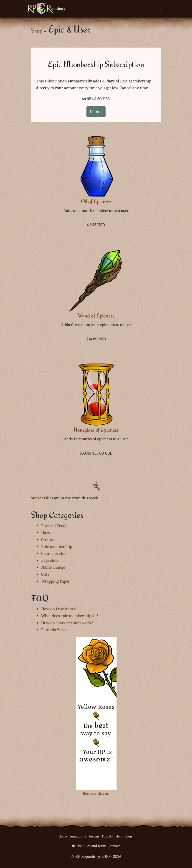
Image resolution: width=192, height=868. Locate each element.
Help (119, 836)
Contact (114, 846)
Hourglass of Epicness (96, 430)
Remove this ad (96, 793)
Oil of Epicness (96, 201)
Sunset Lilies (42, 498)
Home (63, 836)
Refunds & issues (56, 630)
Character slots (54, 553)
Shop (37, 30)
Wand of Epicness (96, 316)
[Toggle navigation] (160, 9)
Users (46, 533)
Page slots (50, 560)
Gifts (45, 574)
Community (78, 836)
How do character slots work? (67, 623)
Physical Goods (54, 526)
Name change (53, 567)
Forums (94, 836)
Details (96, 112)
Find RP (108, 836)
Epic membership (57, 547)
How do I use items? (59, 609)
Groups (48, 540)
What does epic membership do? (70, 616)
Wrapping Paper (56, 581)
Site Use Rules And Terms (89, 846)
